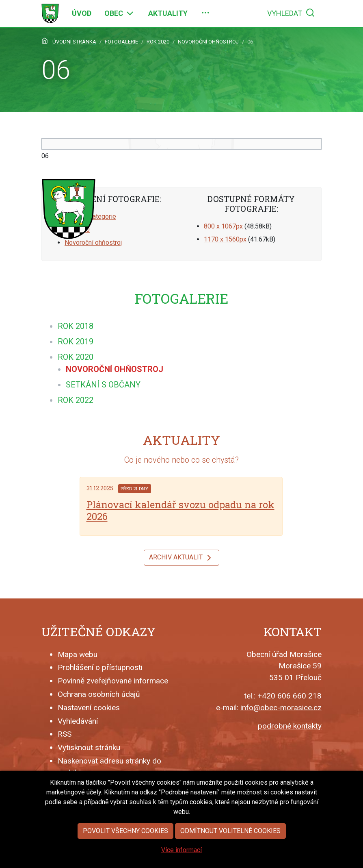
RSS (65, 734)
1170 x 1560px (225, 239)
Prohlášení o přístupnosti (100, 667)
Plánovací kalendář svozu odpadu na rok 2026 (180, 510)
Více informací (181, 850)
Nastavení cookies (89, 708)
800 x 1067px (223, 226)
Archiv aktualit (181, 558)
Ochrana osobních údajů (99, 694)
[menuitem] (82, 13)
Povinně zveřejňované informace (113, 681)
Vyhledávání (78, 721)
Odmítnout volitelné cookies (230, 831)
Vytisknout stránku (89, 747)
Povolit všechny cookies (125, 831)
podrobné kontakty (290, 726)
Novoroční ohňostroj (93, 243)
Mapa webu (78, 654)
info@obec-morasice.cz (281, 708)
